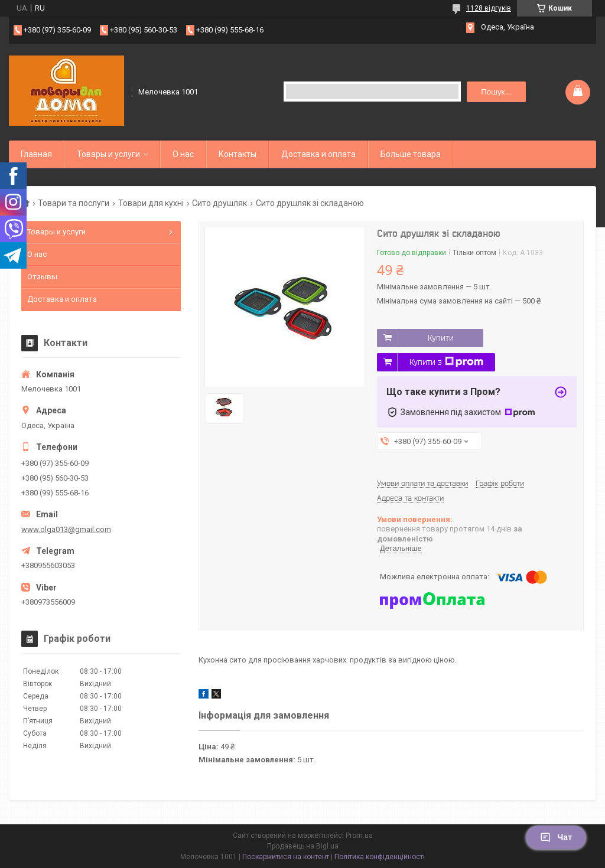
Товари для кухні (151, 203)
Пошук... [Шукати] (496, 92)
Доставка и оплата (318, 154)
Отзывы (42, 277)
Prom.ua (359, 836)
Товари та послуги (74, 203)
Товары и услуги (108, 154)
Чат (556, 837)
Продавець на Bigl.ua (303, 846)
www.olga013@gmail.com (66, 529)
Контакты (238, 154)
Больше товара (411, 154)
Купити (441, 338)
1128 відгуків (489, 8)
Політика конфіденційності (380, 857)
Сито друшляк (219, 203)
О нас (183, 154)
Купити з (446, 362)
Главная (36, 154)
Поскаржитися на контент (286, 857)
